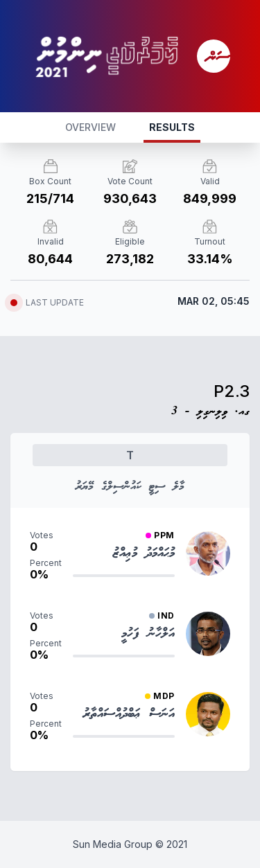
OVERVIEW (90, 127)
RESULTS (172, 127)
